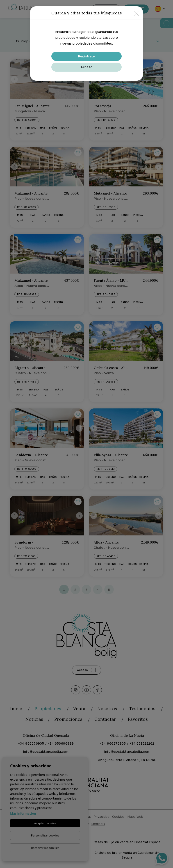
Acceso (86, 67)
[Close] (136, 13)
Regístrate (86, 56)
